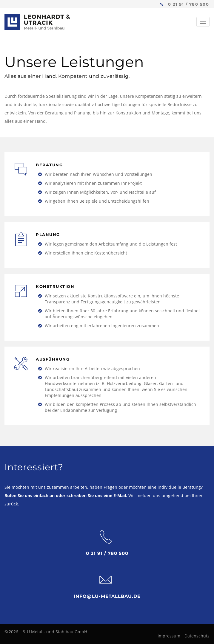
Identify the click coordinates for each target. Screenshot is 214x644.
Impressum (169, 636)
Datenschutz (197, 636)
